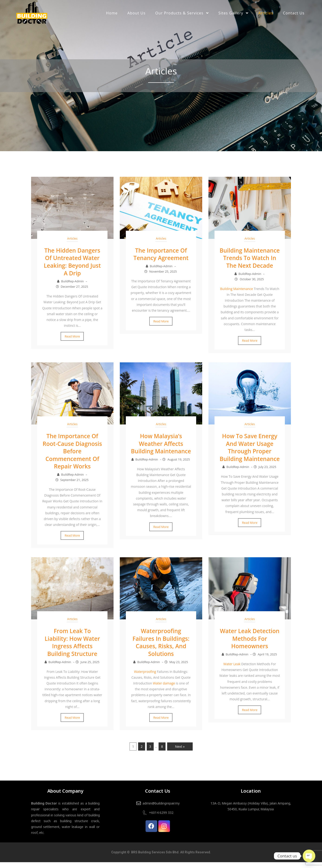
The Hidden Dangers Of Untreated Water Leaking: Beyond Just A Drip (72, 261)
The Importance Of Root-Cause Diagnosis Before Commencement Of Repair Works (72, 458)
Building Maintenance (236, 296)
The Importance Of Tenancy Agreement (161, 254)
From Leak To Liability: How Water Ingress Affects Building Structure (72, 648)
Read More (72, 336)
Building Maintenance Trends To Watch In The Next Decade (250, 261)
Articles (72, 238)
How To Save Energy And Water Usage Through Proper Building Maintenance (250, 458)
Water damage (164, 689)
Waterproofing (145, 677)
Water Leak (232, 670)
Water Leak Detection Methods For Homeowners (250, 644)
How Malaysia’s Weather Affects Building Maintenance (161, 454)
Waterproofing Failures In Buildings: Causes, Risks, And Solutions (161, 648)
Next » (180, 752)
